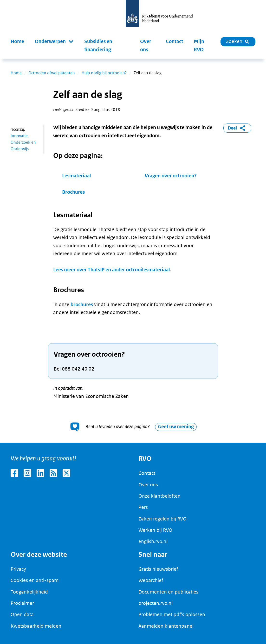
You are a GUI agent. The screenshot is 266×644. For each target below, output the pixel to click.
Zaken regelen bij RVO (162, 519)
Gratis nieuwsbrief (158, 569)
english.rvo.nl (153, 541)
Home (17, 41)
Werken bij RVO (155, 530)
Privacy (18, 569)
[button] (54, 42)
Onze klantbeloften (159, 496)
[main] (133, 251)
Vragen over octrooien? (171, 176)
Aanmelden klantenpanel (166, 626)
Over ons (146, 46)
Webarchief (151, 580)
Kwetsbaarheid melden (36, 626)
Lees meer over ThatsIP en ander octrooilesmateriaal (112, 270)
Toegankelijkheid (29, 592)
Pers (143, 507)
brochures (82, 305)
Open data (22, 614)
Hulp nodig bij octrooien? (104, 73)
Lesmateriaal (77, 176)
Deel (237, 128)
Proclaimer (22, 603)
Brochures (73, 192)
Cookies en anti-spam (35, 580)
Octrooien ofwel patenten (52, 73)
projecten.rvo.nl (156, 603)
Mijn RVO (199, 46)
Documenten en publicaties (168, 592)
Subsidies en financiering (98, 46)
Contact (175, 41)
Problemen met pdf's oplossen (172, 614)
